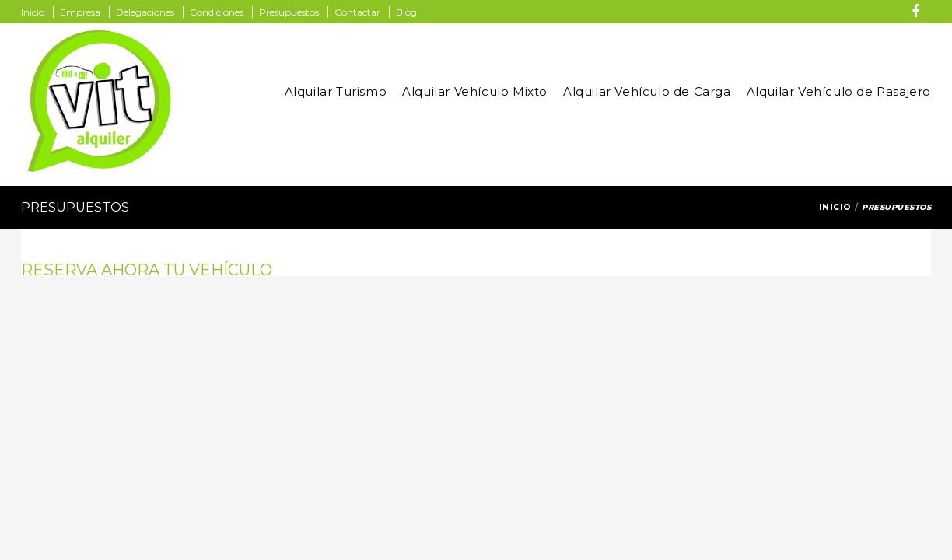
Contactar (357, 12)
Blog (406, 12)
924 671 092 (775, 11)
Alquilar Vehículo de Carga (647, 91)
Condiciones (217, 12)
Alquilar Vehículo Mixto (475, 91)
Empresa (80, 12)
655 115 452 (845, 11)
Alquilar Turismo (336, 91)
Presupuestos (289, 12)
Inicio (33, 12)
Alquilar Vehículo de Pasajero (839, 91)
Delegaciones (145, 12)
